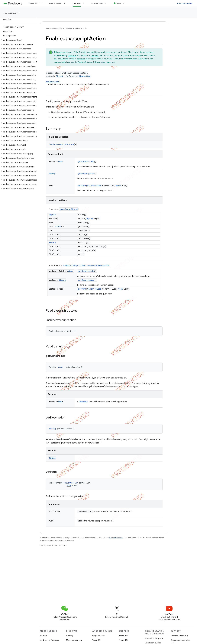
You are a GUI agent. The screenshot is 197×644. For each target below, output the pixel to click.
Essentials (34, 3)
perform (82, 186)
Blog (119, 3)
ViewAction (85, 76)
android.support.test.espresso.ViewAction (86, 265)
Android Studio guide (154, 638)
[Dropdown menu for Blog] (124, 3)
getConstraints (86, 162)
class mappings (107, 62)
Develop (68, 29)
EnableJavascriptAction (61, 144)
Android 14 (123, 640)
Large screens (98, 636)
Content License (116, 538)
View (60, 162)
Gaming (70, 636)
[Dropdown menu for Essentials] (42, 3)
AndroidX (72, 55)
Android (44, 636)
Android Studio (184, 3)
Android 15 (123, 636)
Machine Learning (74, 640)
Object (60, 76)
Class (58, 227)
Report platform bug (180, 636)
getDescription (86, 174)
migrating (81, 59)
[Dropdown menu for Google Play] (106, 3)
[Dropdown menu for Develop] (84, 3)
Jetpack (95, 55)
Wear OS (96, 640)
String (52, 174)
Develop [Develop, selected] (77, 3)
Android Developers (54, 29)
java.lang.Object (53, 81)
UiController (94, 186)
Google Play (97, 3)
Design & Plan (56, 3)
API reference (12, 14)
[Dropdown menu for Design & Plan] (66, 3)
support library (93, 52)
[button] (18, 40)
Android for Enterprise (50, 640)
